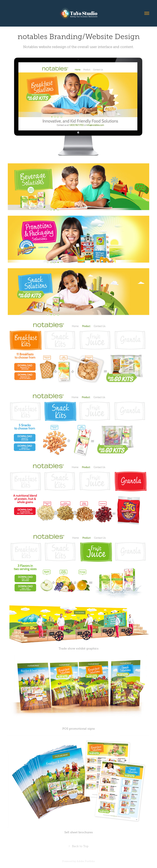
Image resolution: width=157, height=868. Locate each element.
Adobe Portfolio (86, 861)
